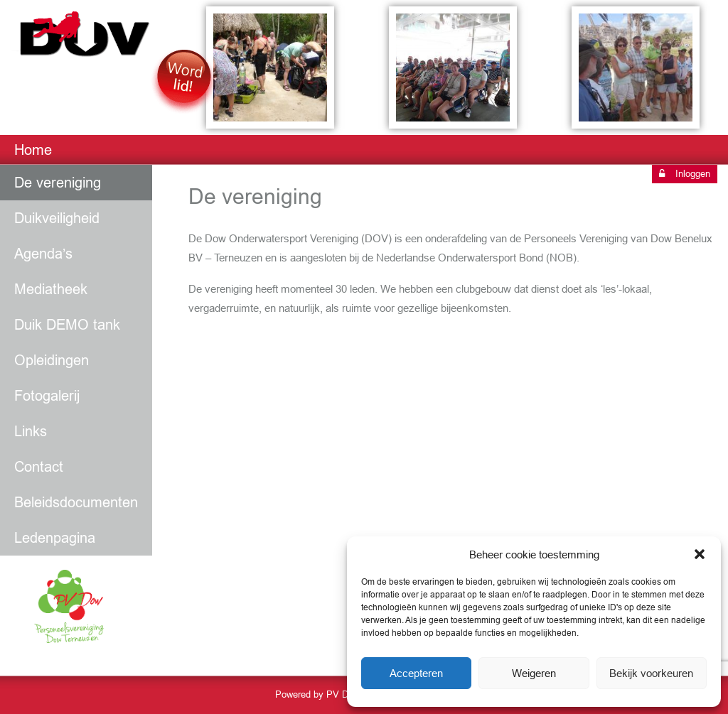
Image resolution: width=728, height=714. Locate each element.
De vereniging (58, 183)
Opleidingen (52, 360)
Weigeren (534, 673)
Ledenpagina (55, 538)
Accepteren (416, 673)
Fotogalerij (47, 396)
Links (31, 431)
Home (33, 150)
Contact (39, 467)
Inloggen (685, 174)
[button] (700, 554)
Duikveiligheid (57, 218)
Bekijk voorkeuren (651, 673)
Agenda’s (43, 254)
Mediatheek (51, 289)
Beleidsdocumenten (76, 502)
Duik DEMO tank (67, 325)
